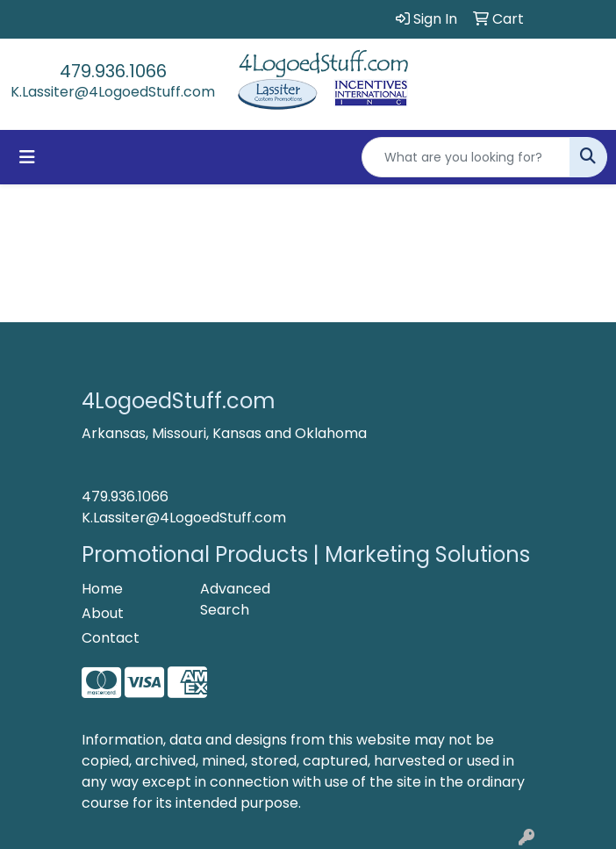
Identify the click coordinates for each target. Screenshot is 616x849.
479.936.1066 (113, 71)
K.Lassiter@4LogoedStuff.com (113, 92)
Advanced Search (235, 599)
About (103, 613)
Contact (111, 638)
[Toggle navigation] (27, 157)
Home (102, 589)
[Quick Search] (466, 157)
